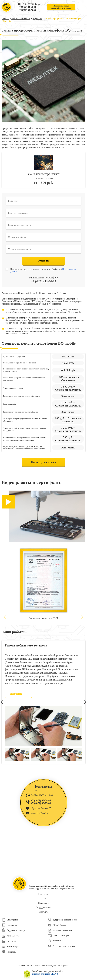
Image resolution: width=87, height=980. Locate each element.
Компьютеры (10, 947)
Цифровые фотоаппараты (62, 920)
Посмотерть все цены (43, 462)
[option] (43, 585)
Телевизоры (56, 941)
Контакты (43, 912)
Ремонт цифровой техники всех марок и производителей (6, 7)
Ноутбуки (9, 941)
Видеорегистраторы (14, 930)
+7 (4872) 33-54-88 (27, 7)
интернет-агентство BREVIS (45, 974)
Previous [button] (5, 617)
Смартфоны (10, 920)
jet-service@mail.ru (40, 813)
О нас (43, 899)
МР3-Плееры (10, 936)
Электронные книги (60, 931)
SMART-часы (57, 925)
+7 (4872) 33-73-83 (27, 10)
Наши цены (44, 903)
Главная (5, 19)
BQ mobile (37, 19)
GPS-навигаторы (58, 936)
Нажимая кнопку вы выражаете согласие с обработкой (43, 270)
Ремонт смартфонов (21, 19)
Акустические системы (61, 946)
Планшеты (9, 925)
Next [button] (82, 617)
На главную (43, 894)
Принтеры (9, 952)
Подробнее (16, 694)
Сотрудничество (44, 907)
